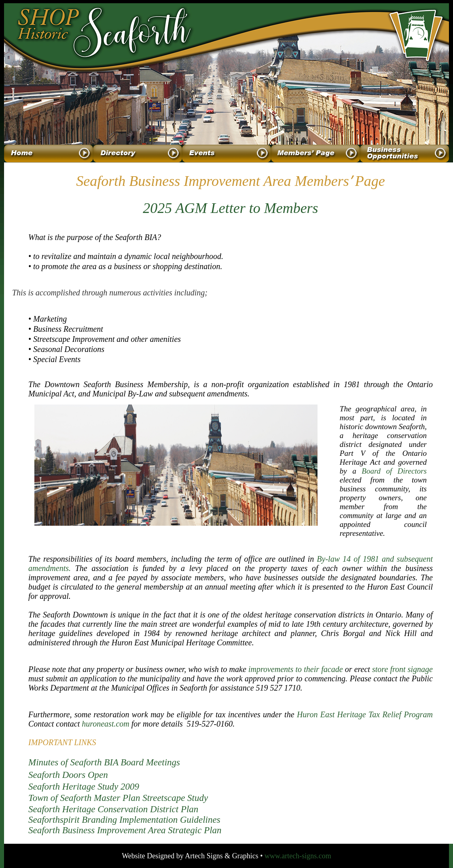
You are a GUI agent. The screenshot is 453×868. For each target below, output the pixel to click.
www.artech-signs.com (298, 856)
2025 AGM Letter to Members (230, 208)
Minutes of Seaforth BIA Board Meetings (104, 762)
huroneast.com (106, 724)
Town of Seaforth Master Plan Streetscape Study (118, 798)
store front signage (402, 669)
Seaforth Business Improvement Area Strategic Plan (125, 830)
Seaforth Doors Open (68, 775)
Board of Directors (394, 471)
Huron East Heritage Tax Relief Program (365, 714)
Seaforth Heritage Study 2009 (84, 787)
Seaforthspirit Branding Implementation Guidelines (124, 820)
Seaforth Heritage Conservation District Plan (113, 809)
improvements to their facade (296, 669)
